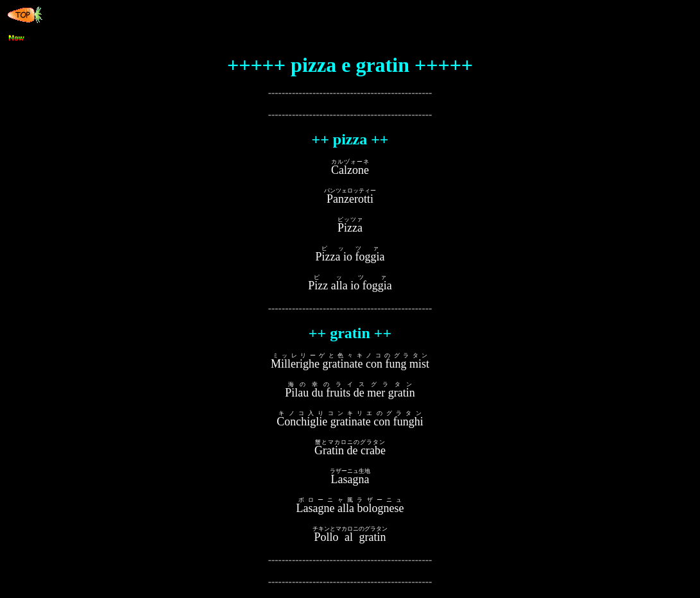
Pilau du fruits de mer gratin (350, 393)
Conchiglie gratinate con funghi (350, 422)
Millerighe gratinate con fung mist (350, 364)
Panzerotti (350, 199)
